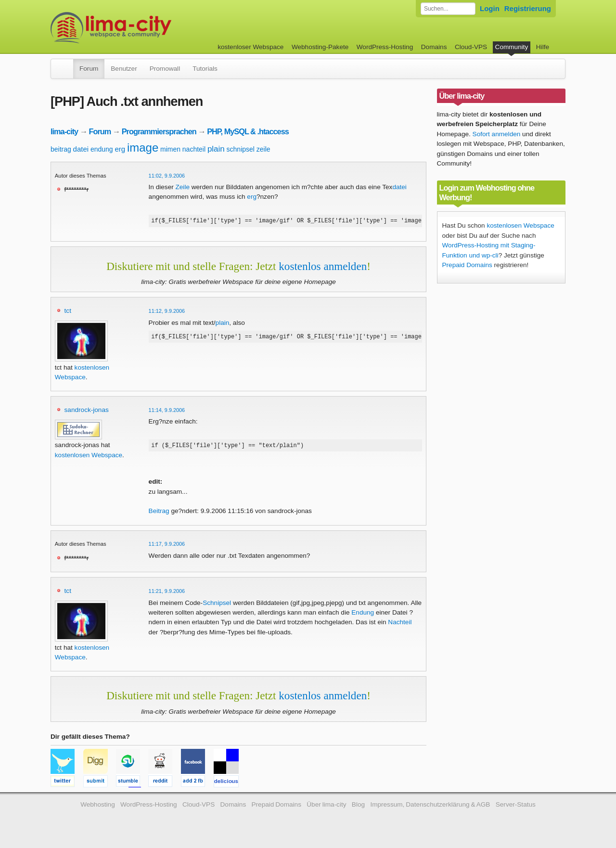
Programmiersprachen (159, 131)
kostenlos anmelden (323, 268)
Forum (89, 69)
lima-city (64, 131)
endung (102, 149)
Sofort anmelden (497, 134)
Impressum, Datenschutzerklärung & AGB (430, 807)
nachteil (194, 149)
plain (216, 149)
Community (512, 47)
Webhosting (98, 807)
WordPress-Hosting (385, 47)
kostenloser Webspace (250, 47)
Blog (358, 807)
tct (68, 312)
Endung (363, 615)
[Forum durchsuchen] (448, 9)
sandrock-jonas (87, 411)
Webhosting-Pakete (320, 47)
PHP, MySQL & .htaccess (248, 131)
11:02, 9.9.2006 (167, 176)
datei (81, 149)
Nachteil (400, 625)
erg (120, 149)
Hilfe (543, 47)
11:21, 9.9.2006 (167, 594)
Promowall (165, 69)
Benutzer (124, 69)
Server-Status (516, 807)
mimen (170, 149)
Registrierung (528, 8)
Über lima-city (326, 807)
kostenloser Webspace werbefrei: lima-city (147, 28)
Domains (434, 47)
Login (490, 8)
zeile (263, 149)
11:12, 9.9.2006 (167, 312)
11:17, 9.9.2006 (167, 547)
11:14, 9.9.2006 (167, 411)
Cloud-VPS (471, 47)
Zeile (183, 187)
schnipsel (241, 149)
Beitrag (159, 514)
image (143, 148)
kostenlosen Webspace (89, 456)
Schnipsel (217, 606)
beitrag (61, 149)
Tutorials (205, 69)
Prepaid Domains (467, 265)
